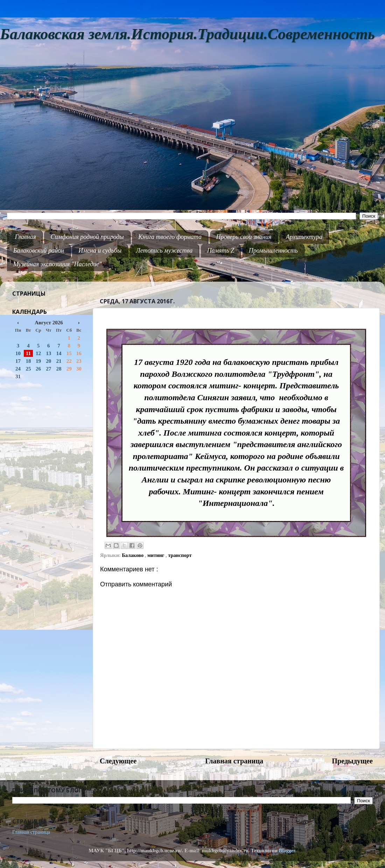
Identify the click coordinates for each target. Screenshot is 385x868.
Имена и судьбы (100, 250)
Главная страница (234, 761)
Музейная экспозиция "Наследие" (58, 264)
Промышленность (273, 250)
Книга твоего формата (170, 237)
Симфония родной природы (87, 237)
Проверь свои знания (244, 237)
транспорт (180, 555)
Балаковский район (39, 250)
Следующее (118, 761)
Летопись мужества (164, 250)
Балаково (133, 555)
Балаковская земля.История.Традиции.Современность (187, 34)
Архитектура (304, 237)
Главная (26, 237)
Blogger (287, 851)
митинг (156, 555)
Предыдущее (352, 761)
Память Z (221, 250)
